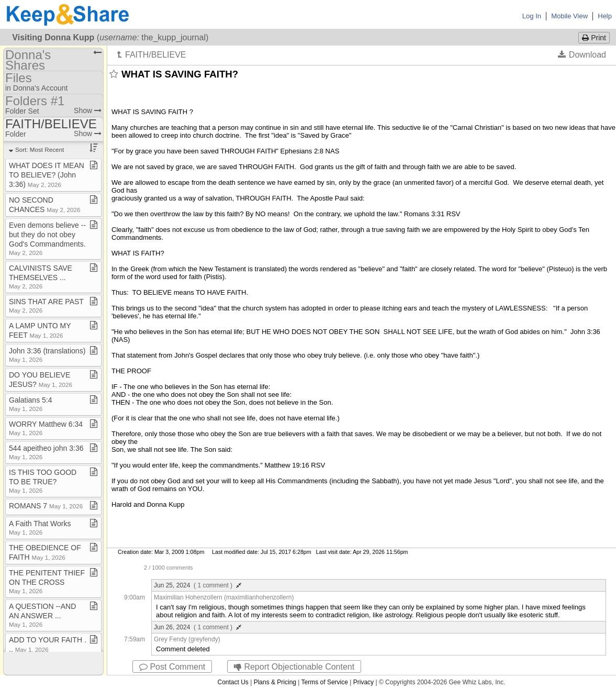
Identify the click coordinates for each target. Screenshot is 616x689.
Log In (532, 16)
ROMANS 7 (46, 506)
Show (88, 110)
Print (594, 38)
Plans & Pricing (275, 682)
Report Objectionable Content (294, 667)
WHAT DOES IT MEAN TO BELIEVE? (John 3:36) (47, 175)
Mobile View (569, 16)
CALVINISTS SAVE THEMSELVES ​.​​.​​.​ (41, 277)
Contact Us (233, 682)
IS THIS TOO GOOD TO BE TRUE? (43, 481)
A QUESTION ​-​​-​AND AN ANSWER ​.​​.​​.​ (42, 615)
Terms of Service (325, 682)
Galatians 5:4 (31, 404)
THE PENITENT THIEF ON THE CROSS (47, 581)
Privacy (363, 682)
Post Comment (172, 667)
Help (605, 16)
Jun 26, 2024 (198, 627)
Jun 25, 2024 (198, 585)
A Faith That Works (40, 527)
